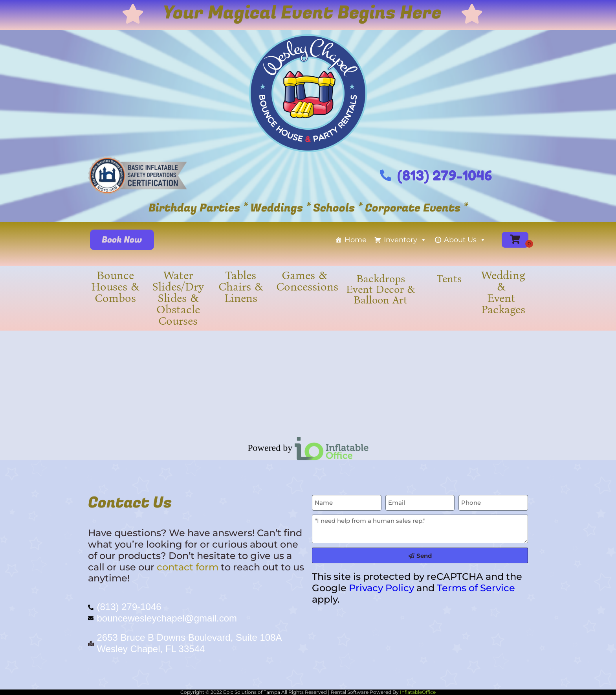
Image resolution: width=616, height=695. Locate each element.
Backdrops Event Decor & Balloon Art (380, 289)
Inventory (405, 240)
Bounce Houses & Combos (115, 287)
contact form (188, 567)
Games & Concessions (307, 281)
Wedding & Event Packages (503, 292)
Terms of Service (476, 588)
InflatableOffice (418, 692)
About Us (465, 240)
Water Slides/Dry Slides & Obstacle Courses (178, 298)
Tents (449, 279)
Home (356, 240)
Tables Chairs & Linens (241, 287)
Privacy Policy (381, 588)
